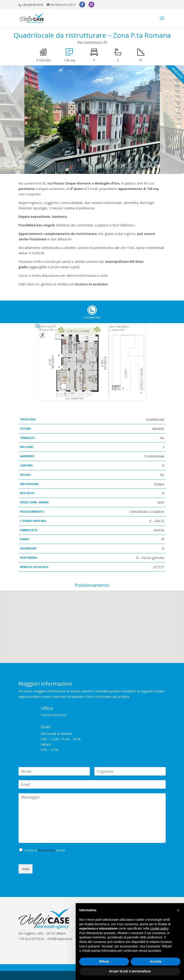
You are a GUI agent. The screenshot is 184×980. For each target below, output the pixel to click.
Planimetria (92, 301)
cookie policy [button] (159, 928)
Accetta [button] (156, 961)
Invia (26, 860)
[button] (178, 910)
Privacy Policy (47, 841)
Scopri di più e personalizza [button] (130, 971)
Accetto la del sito (45, 841)
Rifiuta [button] (104, 961)
